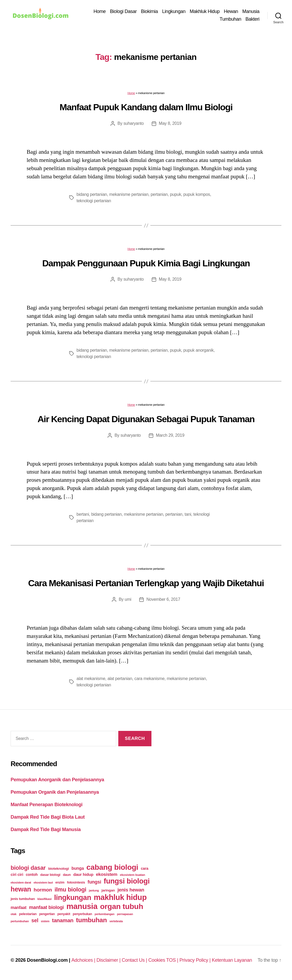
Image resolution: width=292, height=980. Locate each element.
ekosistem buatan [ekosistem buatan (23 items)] (132, 875)
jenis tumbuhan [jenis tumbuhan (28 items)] (23, 899)
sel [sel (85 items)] (35, 921)
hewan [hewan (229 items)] (21, 889)
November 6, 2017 (163, 599)
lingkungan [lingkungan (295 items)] (73, 898)
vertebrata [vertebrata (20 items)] (116, 921)
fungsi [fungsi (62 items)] (94, 882)
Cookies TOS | (164, 960)
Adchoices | (84, 960)
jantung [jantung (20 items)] (94, 890)
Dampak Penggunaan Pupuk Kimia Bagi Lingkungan (146, 263)
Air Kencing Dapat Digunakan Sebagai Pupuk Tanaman (146, 419)
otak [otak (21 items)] (14, 914)
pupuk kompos (197, 194)
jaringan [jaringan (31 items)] (108, 890)
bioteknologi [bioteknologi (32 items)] (59, 869)
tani (188, 514)
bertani (83, 514)
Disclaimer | (109, 960)
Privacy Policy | (196, 960)
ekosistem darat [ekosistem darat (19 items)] (21, 882)
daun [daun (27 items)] (67, 875)
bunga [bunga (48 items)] (78, 868)
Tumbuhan (230, 19)
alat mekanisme (91, 679)
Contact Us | (135, 960)
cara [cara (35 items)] (145, 868)
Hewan (231, 11)
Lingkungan (174, 11)
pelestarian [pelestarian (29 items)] (28, 914)
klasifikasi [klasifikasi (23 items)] (44, 899)
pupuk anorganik (198, 350)
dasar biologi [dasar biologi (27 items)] (50, 875)
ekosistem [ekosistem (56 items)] (107, 874)
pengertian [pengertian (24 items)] (47, 914)
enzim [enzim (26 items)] (60, 882)
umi (128, 599)
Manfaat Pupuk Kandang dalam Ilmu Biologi (146, 107)
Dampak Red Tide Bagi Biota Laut (48, 817)
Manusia (251, 11)
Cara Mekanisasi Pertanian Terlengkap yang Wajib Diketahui (146, 583)
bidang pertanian (92, 194)
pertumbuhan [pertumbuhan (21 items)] (20, 921)
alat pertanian (120, 679)
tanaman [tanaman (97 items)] (63, 920)
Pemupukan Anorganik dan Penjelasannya (57, 780)
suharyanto (133, 123)
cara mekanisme (150, 679)
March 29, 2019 (170, 435)
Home (100, 11)
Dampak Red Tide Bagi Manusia (46, 829)
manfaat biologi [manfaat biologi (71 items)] (46, 907)
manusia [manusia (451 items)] (82, 906)
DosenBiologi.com (47, 960)
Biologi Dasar (123, 11)
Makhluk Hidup (205, 11)
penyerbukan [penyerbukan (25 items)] (82, 914)
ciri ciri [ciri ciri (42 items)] (17, 874)
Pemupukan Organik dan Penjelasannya (55, 792)
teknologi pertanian (94, 201)
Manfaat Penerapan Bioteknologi (47, 805)
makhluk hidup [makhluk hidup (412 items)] (120, 897)
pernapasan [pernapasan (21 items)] (125, 914)
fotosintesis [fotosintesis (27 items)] (76, 882)
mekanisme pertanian (129, 194)
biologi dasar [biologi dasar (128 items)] (28, 868)
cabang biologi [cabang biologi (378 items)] (112, 867)
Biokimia (149, 11)
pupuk (176, 194)
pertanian (159, 194)
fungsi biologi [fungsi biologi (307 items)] (127, 881)
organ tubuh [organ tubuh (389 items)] (121, 906)
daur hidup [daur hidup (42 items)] (83, 874)
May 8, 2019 (170, 123)
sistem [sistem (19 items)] (45, 921)
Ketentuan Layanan (232, 960)
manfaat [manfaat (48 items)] (18, 908)
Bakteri (252, 19)
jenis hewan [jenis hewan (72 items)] (131, 890)
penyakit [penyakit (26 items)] (64, 914)
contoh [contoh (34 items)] (32, 875)
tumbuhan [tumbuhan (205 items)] (91, 920)
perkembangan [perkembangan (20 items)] (105, 914)
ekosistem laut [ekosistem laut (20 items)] (43, 882)
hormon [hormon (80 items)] (43, 890)
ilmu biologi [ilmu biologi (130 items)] (71, 889)
